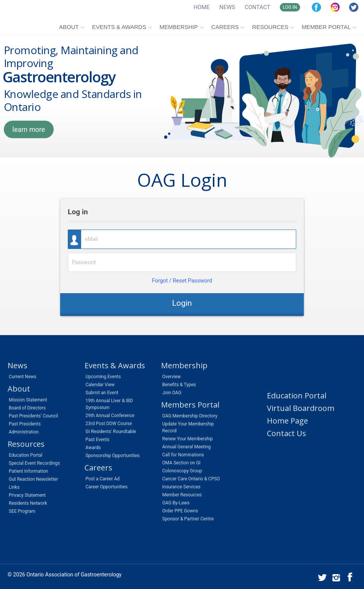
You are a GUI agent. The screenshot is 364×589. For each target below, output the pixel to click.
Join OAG (172, 393)
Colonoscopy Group (182, 471)
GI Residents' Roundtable (111, 432)
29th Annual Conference (110, 416)
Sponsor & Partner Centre (188, 519)
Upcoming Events (103, 377)
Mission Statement (28, 400)
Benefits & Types (179, 385)
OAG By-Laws (176, 503)
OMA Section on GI (181, 463)
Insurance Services (181, 487)
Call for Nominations (183, 455)
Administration (24, 432)
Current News (22, 377)
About (69, 27)
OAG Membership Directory (190, 416)
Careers (225, 27)
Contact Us (287, 433)
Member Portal (326, 27)
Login (182, 303)
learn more (29, 129)
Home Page (287, 421)
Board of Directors (27, 408)
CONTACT (258, 7)
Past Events (98, 440)
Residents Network (28, 503)
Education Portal (26, 455)
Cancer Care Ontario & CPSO (191, 479)
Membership (179, 27)
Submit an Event (102, 393)
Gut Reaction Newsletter (33, 479)
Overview (172, 377)
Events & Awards (119, 27)
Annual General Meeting (186, 447)
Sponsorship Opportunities (113, 456)
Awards (93, 448)
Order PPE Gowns (180, 511)
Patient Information (28, 471)
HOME (202, 7)
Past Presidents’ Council (33, 416)
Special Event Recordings (34, 463)
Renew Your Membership (188, 439)
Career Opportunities (107, 487)
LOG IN (290, 7)
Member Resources (182, 495)
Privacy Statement (27, 495)
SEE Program (22, 511)
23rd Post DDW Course (109, 424)
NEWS (227, 7)
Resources (270, 27)
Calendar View (100, 385)
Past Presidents (25, 424)
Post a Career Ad (103, 479)
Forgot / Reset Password (182, 281)
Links (14, 487)
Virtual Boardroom (301, 408)
